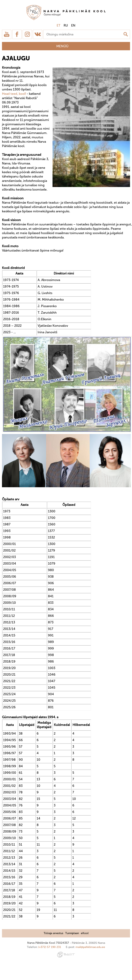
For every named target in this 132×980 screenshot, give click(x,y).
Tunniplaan (72, 933)
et (59, 25)
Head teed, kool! (14, 94)
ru (66, 25)
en (73, 25)
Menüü (62, 46)
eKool (85, 933)
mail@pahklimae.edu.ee (90, 947)
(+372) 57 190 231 (50, 947)
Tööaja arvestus (53, 933)
